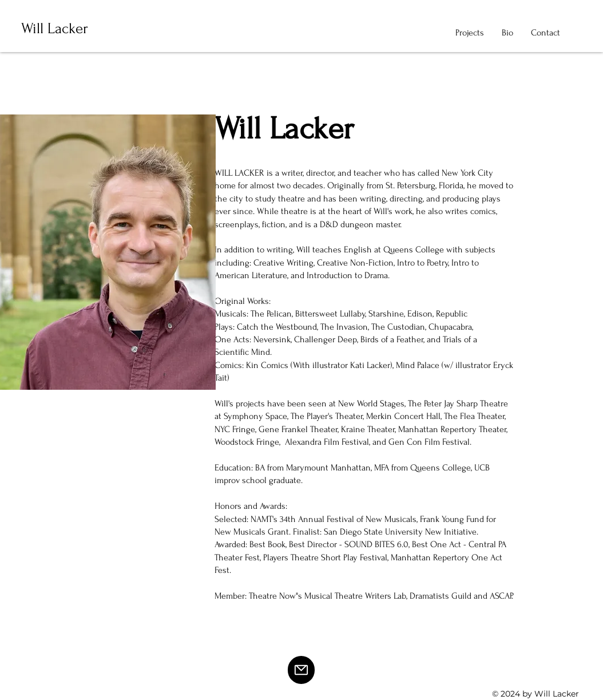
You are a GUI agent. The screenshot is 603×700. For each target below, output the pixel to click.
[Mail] (301, 670)
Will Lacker (55, 29)
